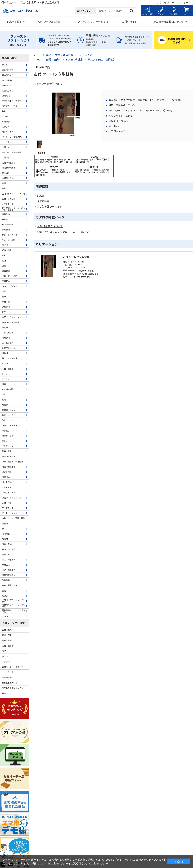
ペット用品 (7, 482)
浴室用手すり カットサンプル (13, 606)
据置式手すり (8, 90)
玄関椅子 (6, 121)
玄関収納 (6, 281)
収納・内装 (7, 250)
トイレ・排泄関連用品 (12, 152)
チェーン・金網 (9, 240)
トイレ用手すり (9, 80)
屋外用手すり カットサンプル (13, 611)
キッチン (6, 379)
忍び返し (6, 430)
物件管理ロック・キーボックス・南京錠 (13, 209)
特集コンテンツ (9, 693)
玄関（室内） (8, 630)
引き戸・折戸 (8, 132)
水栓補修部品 (8, 389)
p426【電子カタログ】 (50, 226)
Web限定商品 (8, 677)
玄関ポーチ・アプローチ (13, 667)
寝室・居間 (7, 640)
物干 (4, 312)
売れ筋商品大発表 (10, 683)
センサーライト (9, 436)
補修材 (5, 539)
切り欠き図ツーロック (49, 207)
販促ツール (7, 596)
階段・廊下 (7, 635)
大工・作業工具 (9, 560)
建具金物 (6, 214)
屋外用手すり (8, 70)
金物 (4, 188)
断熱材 (5, 353)
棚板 (4, 260)
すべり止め (7, 142)
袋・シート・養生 (10, 358)
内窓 (4, 183)
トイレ (5, 374)
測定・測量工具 (9, 570)
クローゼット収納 (10, 276)
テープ (5, 529)
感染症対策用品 (9, 168)
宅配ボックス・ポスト (12, 317)
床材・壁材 (7, 302)
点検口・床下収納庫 (11, 322)
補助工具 (6, 565)
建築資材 (6, 307)
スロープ (6, 116)
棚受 (4, 266)
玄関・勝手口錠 (9, 199)
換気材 (5, 327)
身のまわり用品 (9, 549)
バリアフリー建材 (10, 106)
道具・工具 (7, 544)
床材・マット (8, 147)
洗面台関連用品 (9, 163)
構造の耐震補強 (9, 467)
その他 (5, 616)
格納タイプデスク (10, 286)
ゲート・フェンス (10, 513)
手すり (5, 65)
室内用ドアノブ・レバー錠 (13, 194)
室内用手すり (8, 75)
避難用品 (6, 477)
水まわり (6, 363)
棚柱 (4, 255)
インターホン (8, 446)
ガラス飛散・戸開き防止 (13, 461)
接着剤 (5, 523)
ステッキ (6, 127)
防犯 (4, 399)
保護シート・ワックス (12, 498)
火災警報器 (7, 472)
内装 (4, 291)
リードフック (8, 508)
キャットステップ (10, 492)
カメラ (5, 441)
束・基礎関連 (8, 343)
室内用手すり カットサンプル (13, 601)
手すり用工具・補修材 (12, 101)
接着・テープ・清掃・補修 (13, 518)
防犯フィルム (8, 415)
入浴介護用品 (8, 157)
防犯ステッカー (9, 420)
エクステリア (8, 333)
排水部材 (6, 338)
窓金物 (5, 219)
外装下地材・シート (11, 348)
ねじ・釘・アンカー (11, 235)
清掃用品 (6, 534)
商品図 (40, 196)
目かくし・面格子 (10, 425)
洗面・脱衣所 (8, 369)
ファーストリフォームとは (93, 22)
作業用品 (6, 580)
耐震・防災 (7, 451)
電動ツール (7, 554)
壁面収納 (6, 271)
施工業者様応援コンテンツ (13, 688)
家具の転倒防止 (9, 456)
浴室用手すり (8, 85)
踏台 (4, 111)
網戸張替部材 (8, 224)
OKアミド (6, 245)
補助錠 (5, 405)
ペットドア (7, 487)
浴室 (4, 384)
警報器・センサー (10, 410)
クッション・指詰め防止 (13, 137)
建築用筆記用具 (9, 575)
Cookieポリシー (99, 863)
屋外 (4, 394)
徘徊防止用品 (8, 178)
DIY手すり (6, 96)
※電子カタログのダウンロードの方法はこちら (64, 232)
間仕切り (6, 173)
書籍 (4, 591)
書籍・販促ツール (10, 585)
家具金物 (6, 229)
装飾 (4, 296)
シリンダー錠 (8, 204)
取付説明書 (43, 201)
